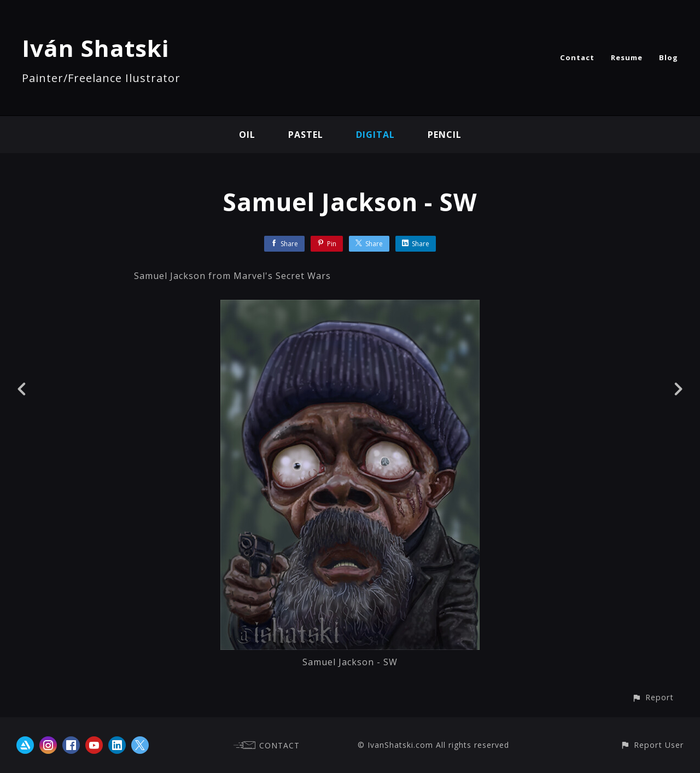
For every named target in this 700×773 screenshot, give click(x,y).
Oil (247, 135)
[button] (653, 697)
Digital (375, 135)
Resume (627, 57)
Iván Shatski (95, 48)
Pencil (445, 135)
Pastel (306, 135)
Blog (669, 57)
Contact (577, 57)
